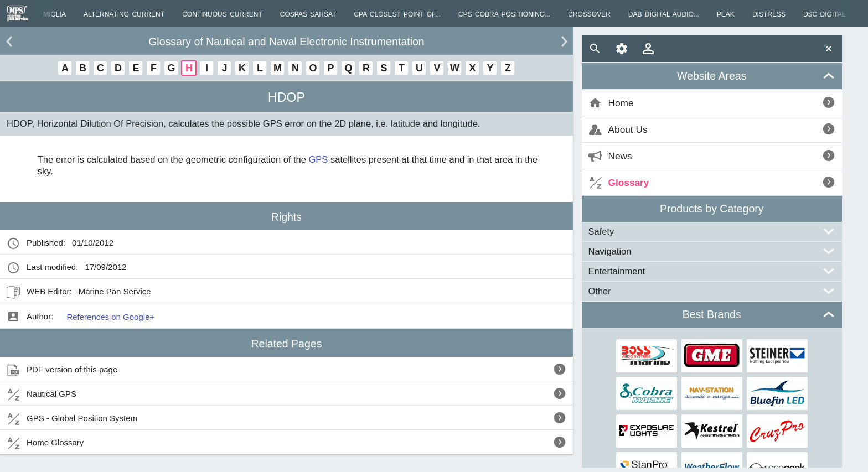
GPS (319, 159)
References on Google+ (110, 317)
